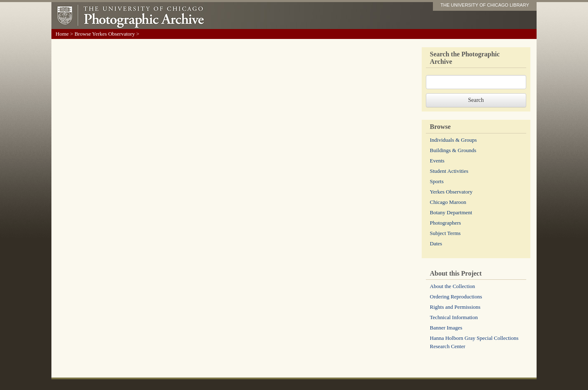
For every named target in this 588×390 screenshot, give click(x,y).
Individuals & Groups (453, 140)
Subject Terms (445, 233)
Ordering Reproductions (456, 297)
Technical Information (454, 317)
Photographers (446, 223)
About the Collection (453, 286)
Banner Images (446, 328)
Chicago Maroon (448, 202)
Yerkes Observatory (451, 192)
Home (62, 34)
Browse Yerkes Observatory (105, 34)
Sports (437, 181)
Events (437, 161)
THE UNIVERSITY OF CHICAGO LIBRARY (485, 5)
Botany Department (451, 212)
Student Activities (449, 171)
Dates (436, 243)
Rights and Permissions (455, 307)
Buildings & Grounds (453, 150)
